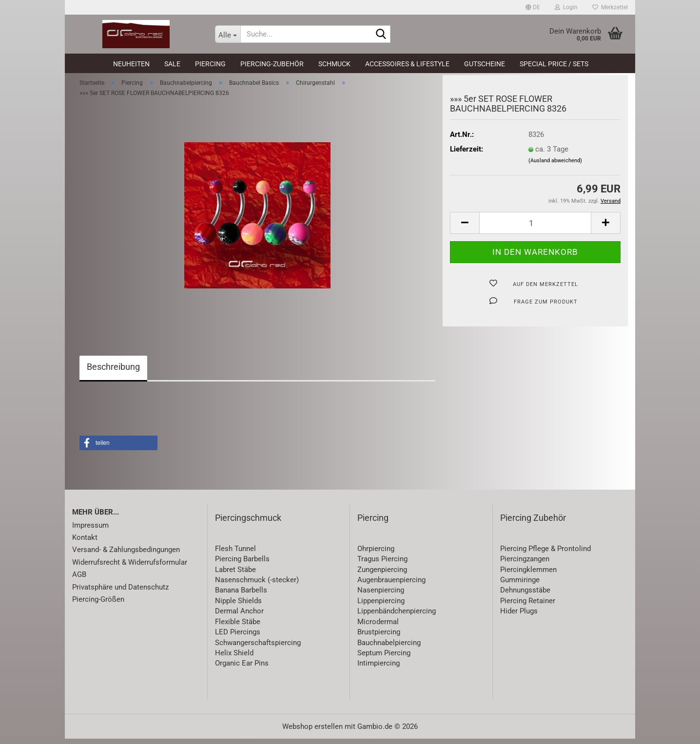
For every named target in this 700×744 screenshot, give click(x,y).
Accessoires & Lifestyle (407, 64)
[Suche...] (228, 34)
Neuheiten (131, 64)
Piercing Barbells (242, 564)
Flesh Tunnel (235, 554)
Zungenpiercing (382, 575)
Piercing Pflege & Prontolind (545, 554)
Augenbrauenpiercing (391, 585)
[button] (533, 7)
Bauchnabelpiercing (389, 648)
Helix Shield (234, 658)
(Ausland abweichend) (555, 166)
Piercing (210, 64)
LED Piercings (238, 637)
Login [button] (566, 7)
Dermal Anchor (239, 617)
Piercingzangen (525, 564)
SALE (172, 64)
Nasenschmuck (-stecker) (257, 585)
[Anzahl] (535, 229)
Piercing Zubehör (533, 523)
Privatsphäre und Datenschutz (120, 592)
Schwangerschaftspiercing (258, 648)
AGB (79, 580)
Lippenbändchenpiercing (397, 617)
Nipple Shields (238, 606)
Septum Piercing (384, 658)
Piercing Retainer (528, 606)
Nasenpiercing (381, 596)
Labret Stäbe (235, 575)
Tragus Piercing (382, 564)
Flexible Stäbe (238, 627)
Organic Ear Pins (242, 669)
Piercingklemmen (528, 575)
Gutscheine (485, 64)
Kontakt (85, 543)
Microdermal (378, 627)
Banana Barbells (241, 596)
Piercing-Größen (98, 605)
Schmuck (334, 64)
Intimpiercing (379, 669)
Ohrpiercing (376, 554)
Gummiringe (520, 585)
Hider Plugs (519, 617)
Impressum (90, 531)
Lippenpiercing (381, 606)
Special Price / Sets (554, 64)
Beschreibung (113, 372)
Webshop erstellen (312, 732)
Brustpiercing (379, 637)
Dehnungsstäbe (525, 596)
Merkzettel (610, 7)
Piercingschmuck (248, 523)
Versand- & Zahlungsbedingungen (126, 555)
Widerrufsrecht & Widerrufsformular (130, 568)
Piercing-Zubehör (272, 64)
